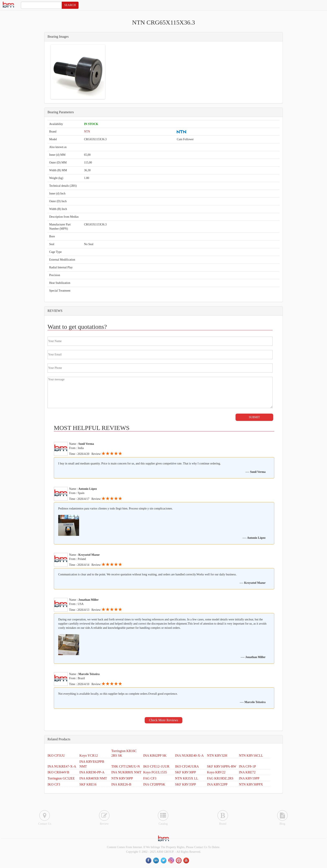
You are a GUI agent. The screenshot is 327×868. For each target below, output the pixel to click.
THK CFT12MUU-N (126, 766)
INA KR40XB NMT (93, 778)
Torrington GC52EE (61, 778)
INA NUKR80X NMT (126, 772)
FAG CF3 (150, 778)
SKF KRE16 (88, 784)
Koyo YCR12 (89, 755)
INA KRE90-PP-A (92, 772)
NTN (87, 132)
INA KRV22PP (217, 784)
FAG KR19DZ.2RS (220, 778)
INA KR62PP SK (155, 755)
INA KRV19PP (249, 778)
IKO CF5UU (56, 755)
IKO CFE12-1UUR (156, 766)
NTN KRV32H (217, 755)
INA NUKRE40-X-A (189, 755)
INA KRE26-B (121, 784)
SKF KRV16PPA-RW (222, 766)
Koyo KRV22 (216, 772)
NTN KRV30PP (122, 778)
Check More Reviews (164, 720)
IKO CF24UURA (187, 766)
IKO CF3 (54, 784)
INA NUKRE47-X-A (62, 766)
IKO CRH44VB (58, 772)
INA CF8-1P (247, 766)
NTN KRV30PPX (251, 784)
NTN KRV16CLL (251, 755)
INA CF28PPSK (154, 784)
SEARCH (70, 5)
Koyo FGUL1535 (155, 772)
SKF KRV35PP (185, 784)
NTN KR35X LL (187, 778)
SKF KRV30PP (185, 772)
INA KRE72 (247, 772)
